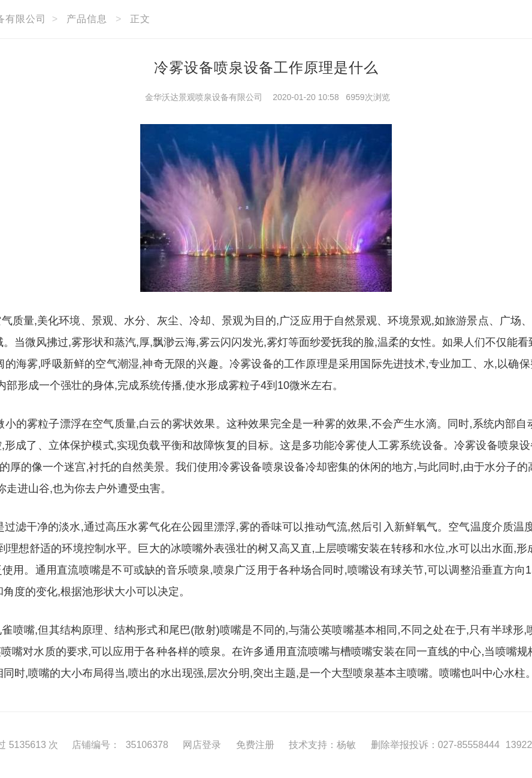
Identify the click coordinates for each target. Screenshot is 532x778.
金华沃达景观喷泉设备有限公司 (204, 97)
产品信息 (87, 19)
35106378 (147, 745)
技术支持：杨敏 (322, 745)
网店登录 (202, 745)
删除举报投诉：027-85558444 (435, 745)
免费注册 (255, 745)
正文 (140, 19)
